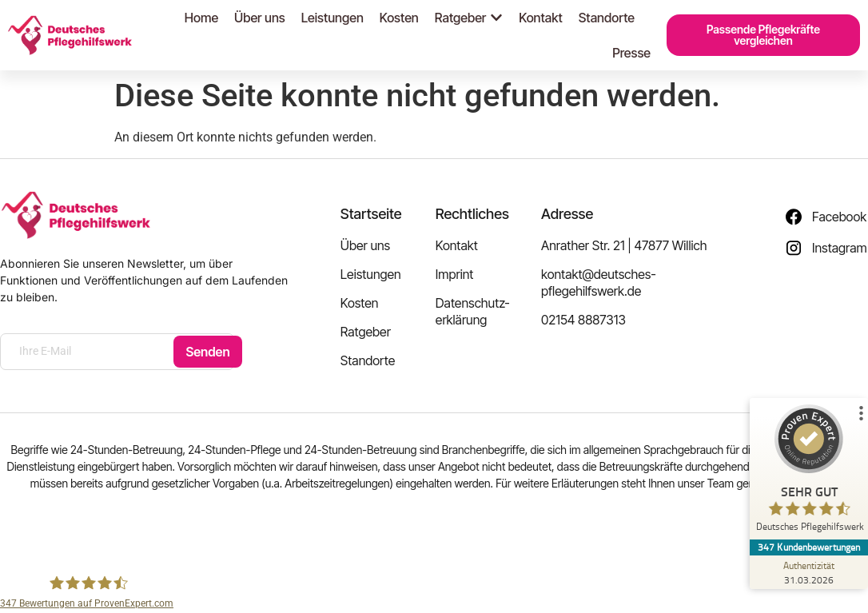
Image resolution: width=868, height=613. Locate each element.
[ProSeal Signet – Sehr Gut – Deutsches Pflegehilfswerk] (808, 472)
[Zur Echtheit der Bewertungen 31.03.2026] (808, 572)
